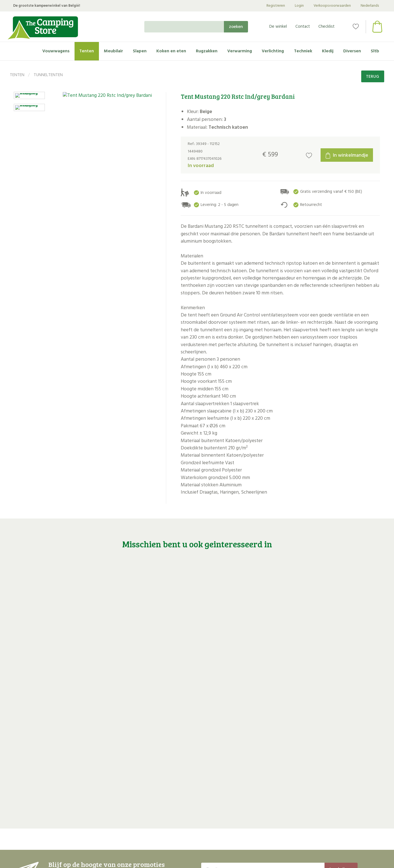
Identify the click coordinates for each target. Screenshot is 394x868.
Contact (303, 27)
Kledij (328, 51)
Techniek (303, 51)
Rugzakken (207, 51)
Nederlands (370, 6)
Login (299, 6)
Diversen (352, 51)
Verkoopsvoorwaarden (332, 6)
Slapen (140, 51)
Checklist (326, 27)
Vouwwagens (56, 51)
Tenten (87, 51)
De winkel (278, 27)
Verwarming (240, 51)
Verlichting (273, 51)
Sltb (375, 51)
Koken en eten (171, 51)
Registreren (276, 6)
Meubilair (113, 51)
